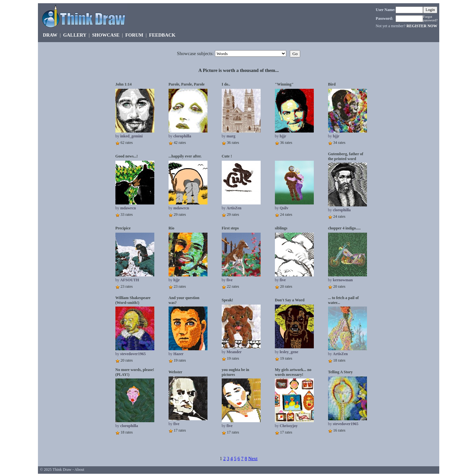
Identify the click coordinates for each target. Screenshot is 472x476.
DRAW (50, 35)
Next (253, 459)
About (79, 470)
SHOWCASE (106, 35)
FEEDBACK (162, 35)
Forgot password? (430, 18)
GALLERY (75, 35)
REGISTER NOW (422, 26)
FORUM (134, 35)
